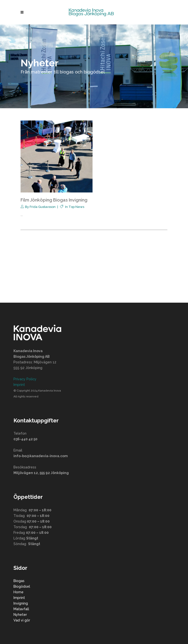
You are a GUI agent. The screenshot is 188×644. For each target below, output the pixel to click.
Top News (76, 207)
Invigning (21, 603)
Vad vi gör (22, 620)
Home (18, 592)
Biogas (19, 581)
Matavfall (21, 609)
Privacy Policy (25, 379)
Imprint (19, 385)
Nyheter (20, 615)
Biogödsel (22, 586)
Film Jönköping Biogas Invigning (54, 200)
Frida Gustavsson (43, 207)
